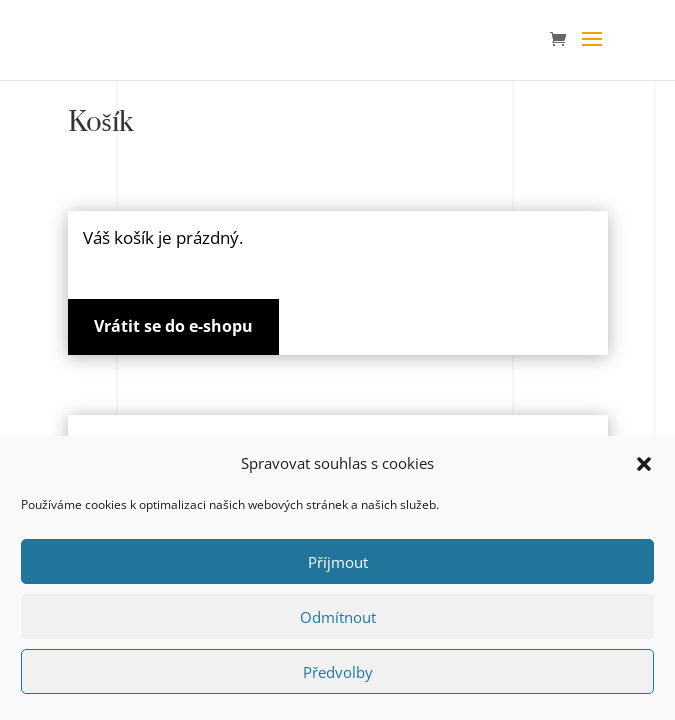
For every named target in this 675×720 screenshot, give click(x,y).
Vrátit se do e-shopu (173, 326)
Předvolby (338, 672)
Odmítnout (338, 617)
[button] (644, 464)
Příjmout (338, 562)
